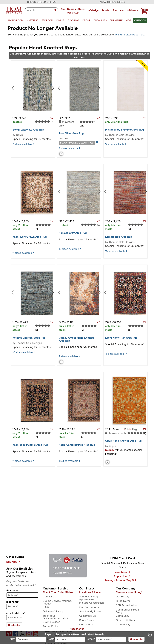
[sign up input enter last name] (22, 606)
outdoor (140, 20)
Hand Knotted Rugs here (130, 34)
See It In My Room (90, 611)
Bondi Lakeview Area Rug (28, 130)
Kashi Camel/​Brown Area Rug (77, 445)
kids (128, 20)
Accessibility (123, 624)
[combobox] (38, 10)
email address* (15, 613)
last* (67, 639)
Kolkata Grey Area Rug (73, 233)
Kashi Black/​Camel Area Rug (30, 445)
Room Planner (88, 620)
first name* (13, 591)
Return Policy (51, 626)
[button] (73, 11)
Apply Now (120, 576)
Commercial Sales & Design (128, 611)
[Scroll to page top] (77, 629)
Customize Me (88, 616)
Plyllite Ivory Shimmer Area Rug (125, 130)
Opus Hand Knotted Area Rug (123, 441)
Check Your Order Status (58, 592)
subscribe (136, 639)
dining (60, 20)
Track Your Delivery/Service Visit (55, 617)
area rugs (100, 20)
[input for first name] (31, 639)
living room (16, 20)
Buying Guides (51, 622)
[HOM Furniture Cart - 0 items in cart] (144, 10)
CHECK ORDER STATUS (42, 2)
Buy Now (12, 562)
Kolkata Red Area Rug (119, 237)
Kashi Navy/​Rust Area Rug (121, 338)
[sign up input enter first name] (22, 595)
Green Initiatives (125, 620)
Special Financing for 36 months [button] (32, 139)
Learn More (121, 572)
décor (86, 20)
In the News (123, 601)
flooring (73, 20)
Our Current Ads (89, 607)
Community (123, 616)
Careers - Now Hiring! (129, 592)
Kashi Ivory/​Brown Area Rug (30, 237)
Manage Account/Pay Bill (121, 580)
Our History (123, 596)
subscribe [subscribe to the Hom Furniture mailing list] (14, 625)
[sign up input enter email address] (22, 618)
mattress (32, 20)
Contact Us (49, 596)
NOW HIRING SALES (112, 2)
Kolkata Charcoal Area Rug (29, 338)
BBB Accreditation (126, 605)
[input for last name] (70, 639)
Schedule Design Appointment (89, 598)
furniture (116, 20)
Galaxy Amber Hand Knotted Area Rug (76, 339)
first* (28, 639)
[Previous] (13, 88)
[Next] (53, 88)
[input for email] (111, 639)
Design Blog (86, 624)
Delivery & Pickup (53, 611)
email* (107, 639)
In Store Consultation (92, 603)
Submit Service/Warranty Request (57, 602)
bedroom (47, 20)
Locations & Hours (90, 592)
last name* (13, 602)
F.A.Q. (46, 607)
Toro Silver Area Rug (71, 133)
